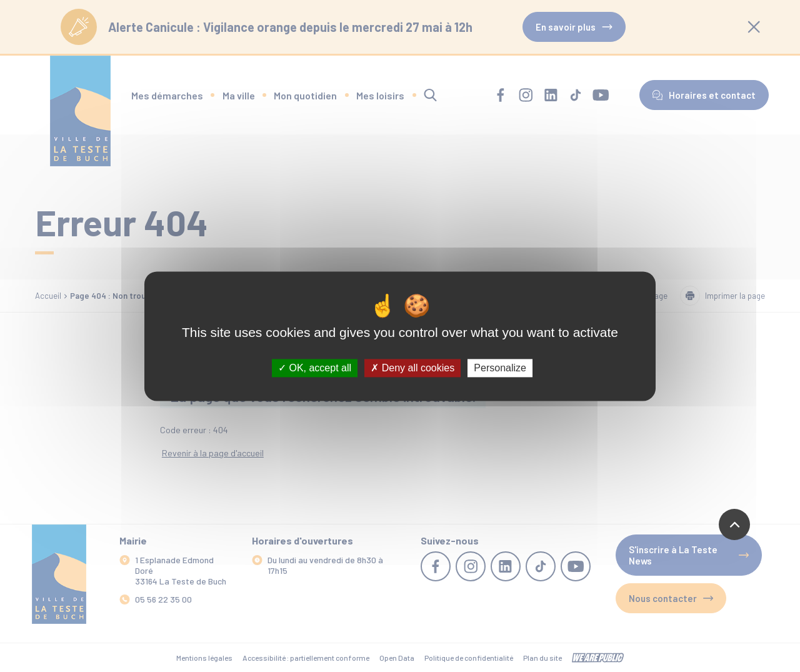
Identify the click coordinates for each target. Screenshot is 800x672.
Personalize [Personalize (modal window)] (500, 368)
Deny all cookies (412, 368)
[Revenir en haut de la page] (734, 524)
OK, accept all (315, 368)
